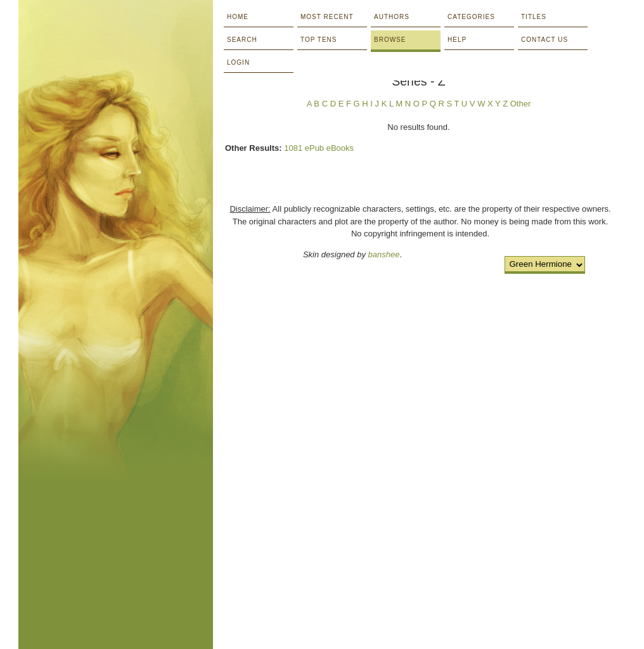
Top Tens (319, 40)
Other (521, 104)
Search (242, 40)
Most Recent (327, 17)
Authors (392, 17)
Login (238, 62)
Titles (534, 17)
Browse (390, 40)
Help (457, 40)
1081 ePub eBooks (319, 148)
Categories (471, 17)
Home (238, 17)
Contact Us (544, 40)
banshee (384, 254)
